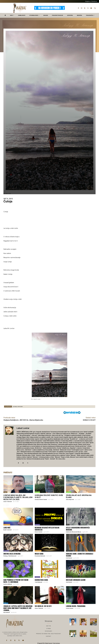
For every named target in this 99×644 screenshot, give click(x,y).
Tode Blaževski (39, 582)
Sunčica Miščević (8, 584)
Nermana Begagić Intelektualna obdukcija (47, 529)
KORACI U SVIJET (89, 420)
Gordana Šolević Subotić (41, 499)
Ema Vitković (7, 612)
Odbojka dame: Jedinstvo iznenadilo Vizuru (80, 555)
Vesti (5, 577)
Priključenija (69, 551)
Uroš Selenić (69, 558)
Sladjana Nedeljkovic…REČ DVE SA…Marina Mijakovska (23, 420)
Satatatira (37, 525)
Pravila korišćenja (56, 643)
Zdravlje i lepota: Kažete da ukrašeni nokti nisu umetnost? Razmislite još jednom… (18, 608)
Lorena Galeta (70, 608)
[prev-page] (5, 505)
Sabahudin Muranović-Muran (74, 532)
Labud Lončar (23, 428)
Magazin (6, 603)
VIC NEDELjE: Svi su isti (43, 606)
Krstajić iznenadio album (76, 580)
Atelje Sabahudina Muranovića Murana (78, 529)
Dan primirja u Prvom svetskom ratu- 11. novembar (16, 581)
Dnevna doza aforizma (12, 554)
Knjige (5, 492)
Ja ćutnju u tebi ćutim (18, 406)
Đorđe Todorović (8, 530)
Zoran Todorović (8, 502)
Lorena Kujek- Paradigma (76, 606)
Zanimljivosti (7, 525)
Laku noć (7, 528)
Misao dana (39, 554)
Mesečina (37, 492)
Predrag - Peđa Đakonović (10, 556)
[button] (95, 8)
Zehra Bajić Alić (70, 499)
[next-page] (7, 505)
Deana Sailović (39, 532)
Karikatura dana (41, 580)
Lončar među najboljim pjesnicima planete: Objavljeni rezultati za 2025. (18, 497)
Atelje (68, 525)
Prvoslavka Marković (40, 556)
